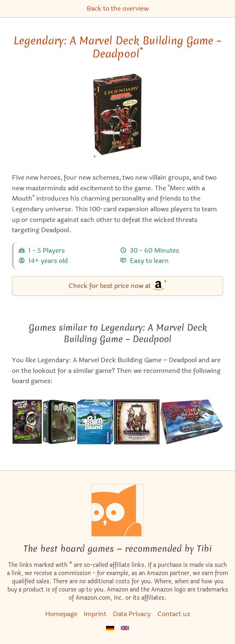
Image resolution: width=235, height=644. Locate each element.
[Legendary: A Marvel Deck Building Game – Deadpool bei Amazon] (118, 120)
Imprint (95, 614)
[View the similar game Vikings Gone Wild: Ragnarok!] (27, 422)
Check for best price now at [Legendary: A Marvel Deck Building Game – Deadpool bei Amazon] (118, 285)
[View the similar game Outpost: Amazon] (60, 422)
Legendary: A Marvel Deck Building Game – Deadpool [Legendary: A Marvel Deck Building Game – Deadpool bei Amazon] (117, 47)
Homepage (61, 614)
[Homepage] (117, 510)
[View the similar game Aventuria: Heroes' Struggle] (137, 422)
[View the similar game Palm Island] (95, 422)
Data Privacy (132, 614)
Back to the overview (118, 8)
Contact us (174, 614)
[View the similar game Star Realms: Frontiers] (192, 422)
